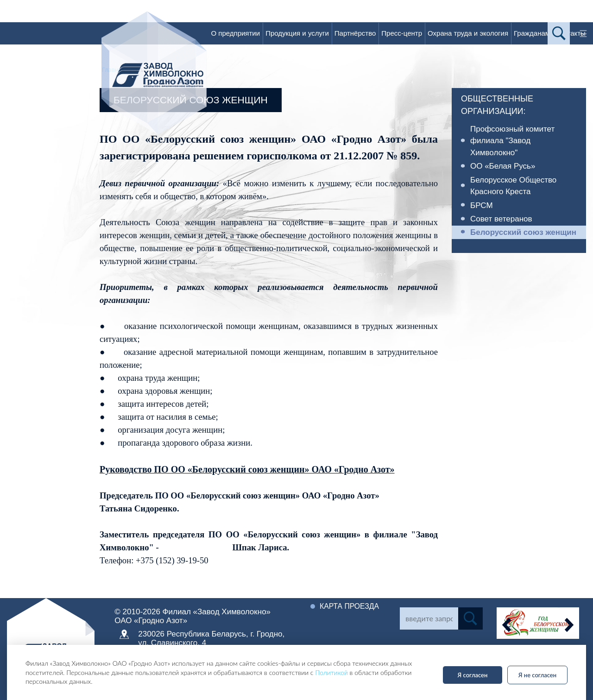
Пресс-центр (402, 33)
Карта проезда (350, 606)
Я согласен (473, 675)
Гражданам (532, 33)
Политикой (331, 672)
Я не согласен (537, 675)
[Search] (429, 618)
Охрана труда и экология (468, 33)
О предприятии (235, 33)
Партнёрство (355, 33)
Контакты (571, 33)
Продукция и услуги (297, 33)
